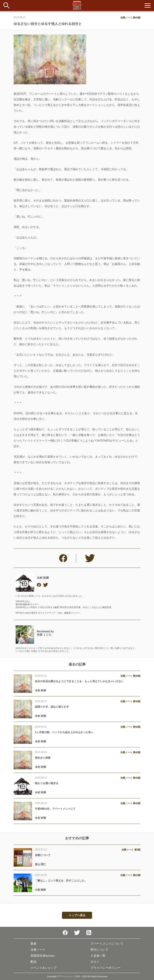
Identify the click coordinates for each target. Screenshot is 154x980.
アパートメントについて (107, 944)
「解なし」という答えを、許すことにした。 (61, 881)
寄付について (99, 950)
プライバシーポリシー (105, 968)
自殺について (43, 855)
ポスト (95, 962)
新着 (33, 944)
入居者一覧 (98, 956)
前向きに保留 (43, 758)
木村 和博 (43, 578)
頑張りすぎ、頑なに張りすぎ (52, 707)
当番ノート (38, 950)
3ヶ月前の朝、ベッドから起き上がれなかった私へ (64, 732)
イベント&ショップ (44, 968)
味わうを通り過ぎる (47, 783)
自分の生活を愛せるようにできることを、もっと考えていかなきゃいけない (79, 681)
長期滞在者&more (42, 956)
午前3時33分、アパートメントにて (55, 809)
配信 (33, 962)
